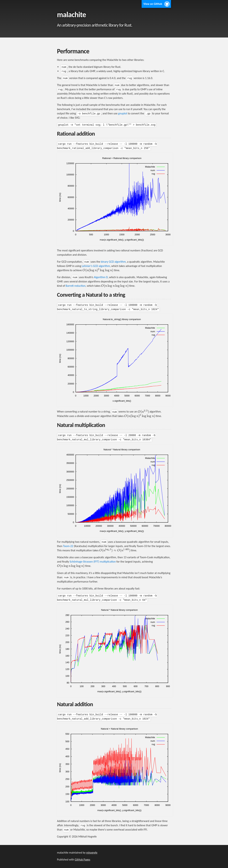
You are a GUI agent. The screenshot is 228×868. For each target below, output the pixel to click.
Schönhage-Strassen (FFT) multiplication (93, 562)
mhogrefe (92, 853)
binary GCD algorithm (113, 262)
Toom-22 (68, 546)
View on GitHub (153, 4)
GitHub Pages (83, 860)
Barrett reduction (76, 286)
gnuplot (123, 113)
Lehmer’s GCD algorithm (96, 266)
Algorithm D (101, 277)
